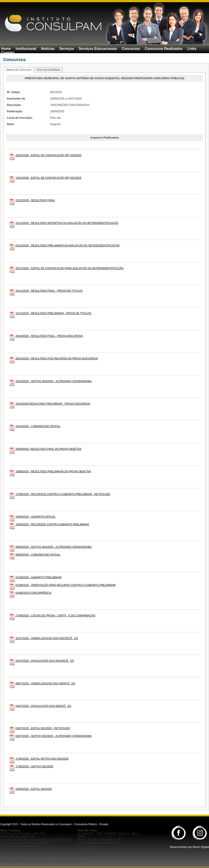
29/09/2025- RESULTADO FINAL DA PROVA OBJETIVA (48, 449)
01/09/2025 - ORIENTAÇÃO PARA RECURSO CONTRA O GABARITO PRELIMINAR (66, 585)
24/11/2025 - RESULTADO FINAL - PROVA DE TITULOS (49, 291)
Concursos (131, 49)
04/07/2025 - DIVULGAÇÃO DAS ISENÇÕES (43, 706)
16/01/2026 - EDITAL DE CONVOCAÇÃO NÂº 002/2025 (48, 155)
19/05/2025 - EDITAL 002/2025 (34, 789)
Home (6, 49)
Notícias (48, 49)
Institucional (26, 49)
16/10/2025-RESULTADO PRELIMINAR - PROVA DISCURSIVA (53, 404)
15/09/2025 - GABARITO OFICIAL (36, 517)
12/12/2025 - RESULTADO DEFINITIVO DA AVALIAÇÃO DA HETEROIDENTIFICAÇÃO (67, 223)
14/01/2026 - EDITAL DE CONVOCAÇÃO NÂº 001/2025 (48, 178)
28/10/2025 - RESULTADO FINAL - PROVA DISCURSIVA (49, 336)
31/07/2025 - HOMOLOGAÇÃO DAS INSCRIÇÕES (47, 638)
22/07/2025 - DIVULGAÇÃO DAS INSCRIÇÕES (45, 661)
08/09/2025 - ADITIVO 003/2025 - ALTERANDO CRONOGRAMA (54, 547)
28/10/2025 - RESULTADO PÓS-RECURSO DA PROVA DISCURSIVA (57, 359)
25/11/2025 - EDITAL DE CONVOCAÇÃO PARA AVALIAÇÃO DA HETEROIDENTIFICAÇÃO (69, 268)
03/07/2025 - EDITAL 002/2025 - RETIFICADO (43, 728)
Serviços (67, 49)
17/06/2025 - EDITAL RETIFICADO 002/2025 (42, 759)
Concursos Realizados (164, 49)
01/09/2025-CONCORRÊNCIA (33, 593)
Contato (8, 53)
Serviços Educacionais (98, 49)
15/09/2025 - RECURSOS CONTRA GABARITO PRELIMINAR (52, 524)
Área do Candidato (48, 70)
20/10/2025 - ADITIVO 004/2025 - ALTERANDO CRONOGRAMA (54, 381)
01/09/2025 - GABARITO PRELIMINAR (38, 577)
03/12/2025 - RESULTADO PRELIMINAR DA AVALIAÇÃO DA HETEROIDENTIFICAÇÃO (68, 246)
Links (192, 49)
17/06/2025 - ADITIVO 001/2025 (34, 767)
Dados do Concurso (19, 70)
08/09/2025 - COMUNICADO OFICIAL (38, 555)
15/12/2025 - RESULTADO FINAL (35, 200)
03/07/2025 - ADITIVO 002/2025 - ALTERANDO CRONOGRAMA (54, 736)
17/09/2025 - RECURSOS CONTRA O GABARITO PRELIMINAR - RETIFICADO (63, 494)
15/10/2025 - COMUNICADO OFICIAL (38, 426)
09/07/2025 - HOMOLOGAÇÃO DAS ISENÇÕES (45, 684)
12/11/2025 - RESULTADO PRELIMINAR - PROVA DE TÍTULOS (53, 313)
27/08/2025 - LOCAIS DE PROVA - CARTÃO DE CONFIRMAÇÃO (55, 616)
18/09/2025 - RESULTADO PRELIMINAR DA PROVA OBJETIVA (53, 472)
